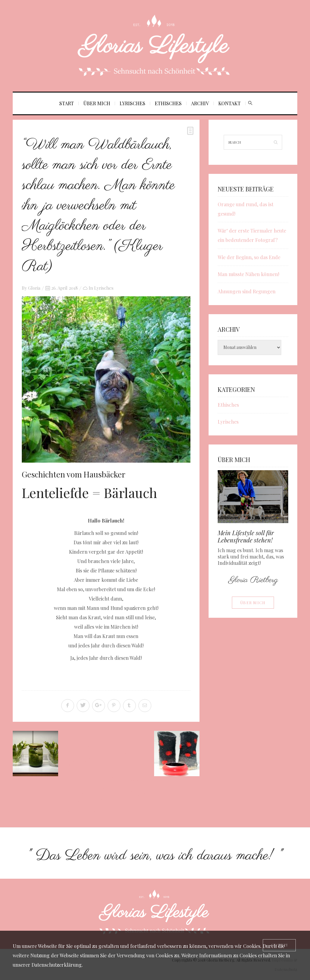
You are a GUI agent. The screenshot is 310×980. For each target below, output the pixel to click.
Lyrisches (132, 103)
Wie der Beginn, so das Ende (249, 257)
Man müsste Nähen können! (248, 274)
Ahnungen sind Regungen (247, 291)
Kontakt (229, 103)
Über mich (97, 103)
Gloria (34, 288)
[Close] (279, 945)
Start (67, 103)
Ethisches (168, 103)
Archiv (200, 103)
